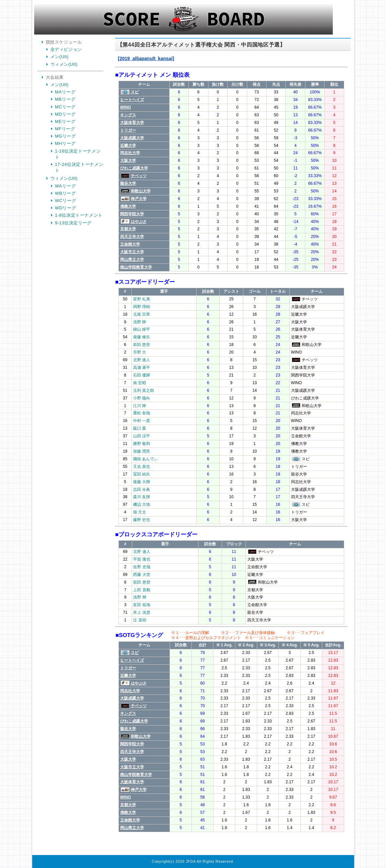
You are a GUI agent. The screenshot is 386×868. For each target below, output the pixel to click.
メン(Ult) (60, 57)
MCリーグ (65, 107)
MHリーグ (65, 143)
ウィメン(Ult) (64, 64)
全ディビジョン (66, 49)
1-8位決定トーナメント (79, 215)
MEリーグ (65, 121)
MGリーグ (66, 136)
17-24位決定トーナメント (79, 167)
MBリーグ (65, 99)
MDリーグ (65, 114)
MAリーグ (65, 92)
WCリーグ (66, 201)
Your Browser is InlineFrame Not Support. (231, 447)
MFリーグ (65, 129)
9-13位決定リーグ (74, 223)
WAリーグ (66, 186)
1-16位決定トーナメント (78, 154)
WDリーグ (66, 208)
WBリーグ (66, 193)
